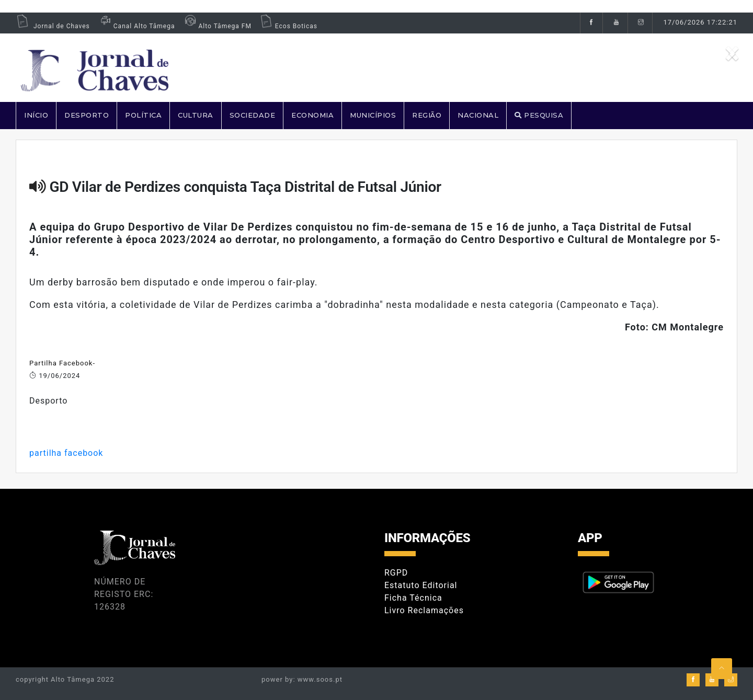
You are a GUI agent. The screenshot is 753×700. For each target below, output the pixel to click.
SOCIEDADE (253, 115)
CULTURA (196, 115)
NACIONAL (478, 115)
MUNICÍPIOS (373, 115)
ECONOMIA (312, 115)
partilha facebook (66, 453)
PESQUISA (539, 115)
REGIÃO (427, 115)
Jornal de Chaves (53, 26)
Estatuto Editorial (421, 585)
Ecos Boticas (288, 26)
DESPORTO (87, 115)
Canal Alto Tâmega (136, 26)
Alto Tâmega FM (217, 26)
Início (36, 115)
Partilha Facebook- (62, 363)
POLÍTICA (143, 115)
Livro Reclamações (424, 610)
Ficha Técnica (413, 598)
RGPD (396, 573)
